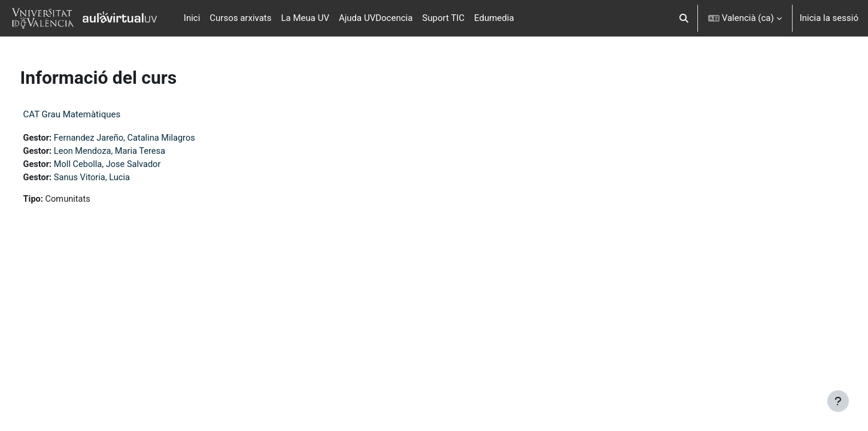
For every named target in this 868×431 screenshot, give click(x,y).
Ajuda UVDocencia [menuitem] (376, 18)
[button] (684, 18)
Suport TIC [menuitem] (443, 18)
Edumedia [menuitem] (494, 18)
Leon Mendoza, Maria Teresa (135, 152)
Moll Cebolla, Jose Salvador (132, 165)
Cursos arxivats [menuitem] (240, 18)
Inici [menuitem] (192, 18)
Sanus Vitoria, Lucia (116, 179)
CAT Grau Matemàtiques (94, 114)
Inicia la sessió (829, 18)
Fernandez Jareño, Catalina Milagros (150, 138)
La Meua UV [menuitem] (305, 18)
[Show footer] (838, 401)
